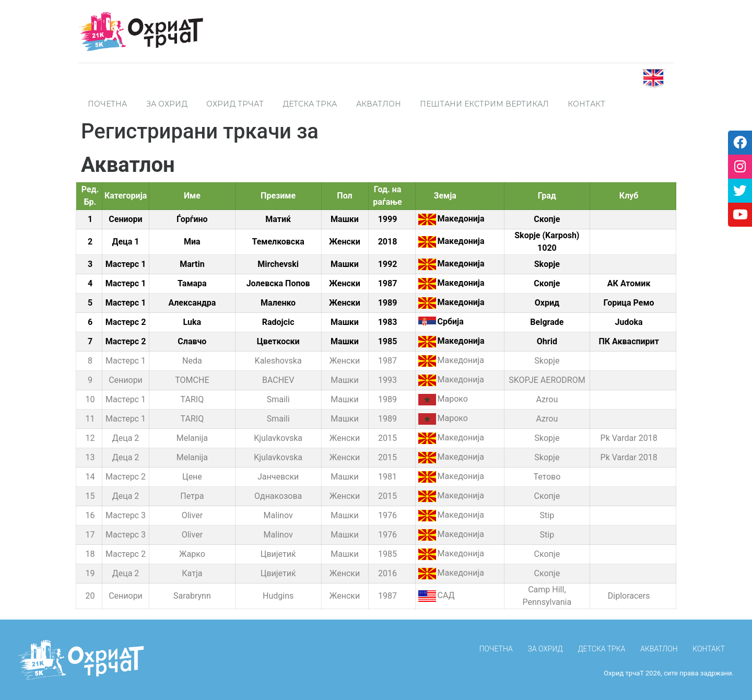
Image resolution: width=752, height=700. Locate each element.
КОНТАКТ (709, 649)
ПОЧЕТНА (107, 104)
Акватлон (379, 104)
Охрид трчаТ (235, 104)
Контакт (586, 104)
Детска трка (310, 104)
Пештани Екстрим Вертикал (484, 104)
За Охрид (167, 104)
